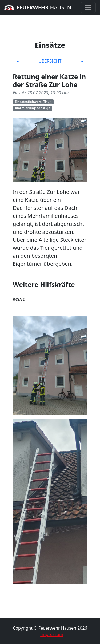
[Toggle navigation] (88, 7)
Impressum (52, 634)
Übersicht (50, 61)
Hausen (38, 7)
